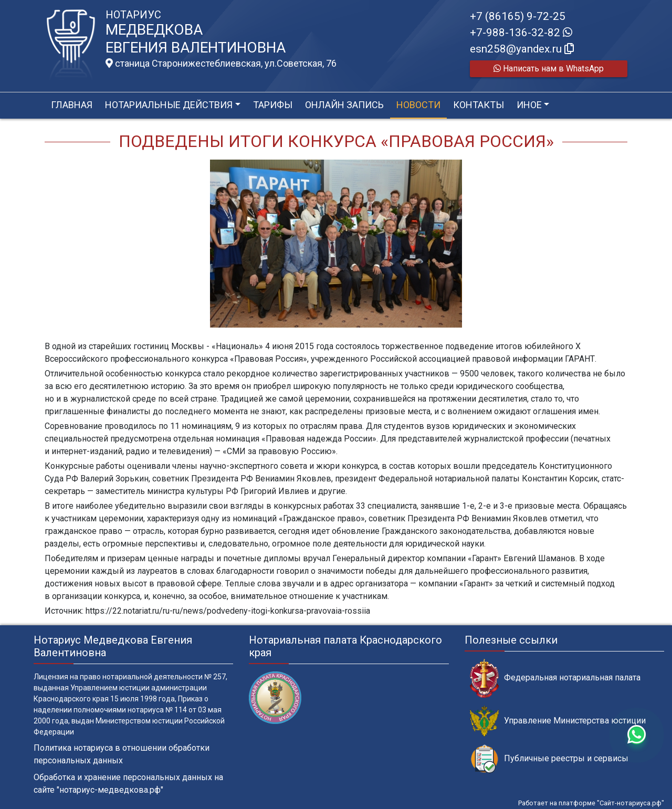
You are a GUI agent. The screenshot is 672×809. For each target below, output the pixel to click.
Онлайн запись (344, 105)
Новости (418, 105)
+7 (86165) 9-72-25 (518, 16)
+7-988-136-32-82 (521, 33)
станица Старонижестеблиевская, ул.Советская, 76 (221, 64)
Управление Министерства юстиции (558, 721)
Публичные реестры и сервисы (549, 759)
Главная (72, 105)
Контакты (479, 105)
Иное (529, 105)
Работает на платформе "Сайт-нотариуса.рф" (591, 803)
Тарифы (273, 105)
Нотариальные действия (169, 105)
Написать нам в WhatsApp (549, 69)
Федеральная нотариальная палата (555, 678)
